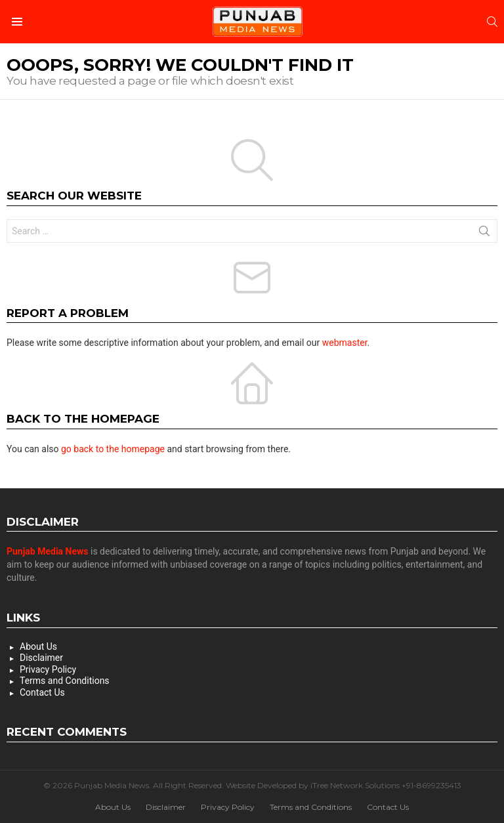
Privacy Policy (48, 669)
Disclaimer (41, 658)
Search (484, 234)
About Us (38, 646)
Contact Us (42, 692)
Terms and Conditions (65, 681)
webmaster (345, 343)
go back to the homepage (113, 449)
